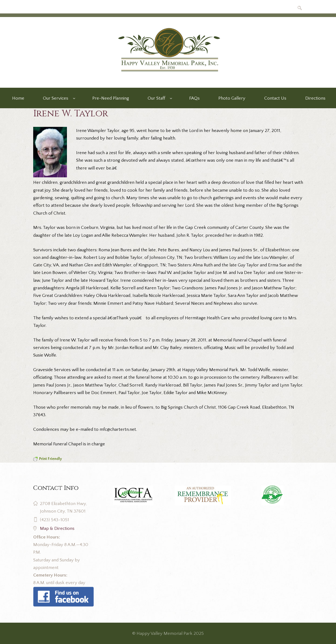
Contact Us (275, 98)
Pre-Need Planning (111, 98)
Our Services (56, 98)
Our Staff (156, 98)
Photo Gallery (232, 98)
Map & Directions (57, 528)
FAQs (194, 98)
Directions (315, 98)
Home (18, 98)
